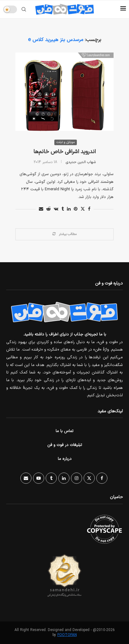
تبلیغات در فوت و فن (65, 445)
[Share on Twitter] (83, 209)
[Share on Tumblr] (63, 209)
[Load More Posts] (64, 234)
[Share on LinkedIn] (69, 209)
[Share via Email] (41, 209)
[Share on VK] (56, 209)
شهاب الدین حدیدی (81, 162)
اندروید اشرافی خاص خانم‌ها (64, 152)
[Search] (24, 9)
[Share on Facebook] (89, 209)
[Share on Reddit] (48, 209)
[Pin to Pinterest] (76, 209)
